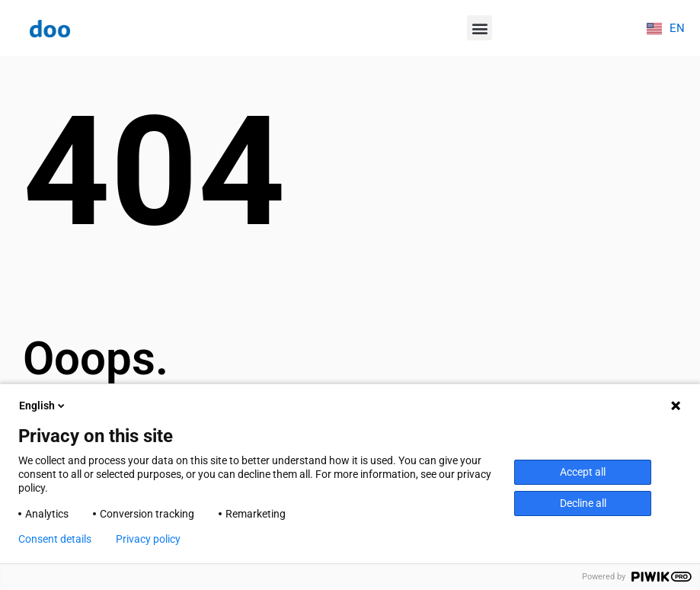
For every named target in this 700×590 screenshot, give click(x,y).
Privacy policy (148, 539)
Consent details (55, 539)
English (43, 406)
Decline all (583, 503)
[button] (479, 28)
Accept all (583, 472)
